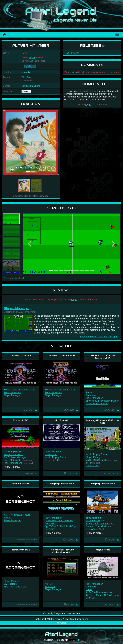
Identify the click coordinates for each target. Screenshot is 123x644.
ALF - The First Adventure (17, 515)
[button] (7, 143)
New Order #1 (20, 484)
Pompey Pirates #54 (103, 484)
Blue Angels (92, 529)
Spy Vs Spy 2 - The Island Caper (102, 401)
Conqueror (92, 395)
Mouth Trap (51, 454)
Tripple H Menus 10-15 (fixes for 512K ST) (103, 596)
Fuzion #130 (21, 420)
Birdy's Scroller (53, 460)
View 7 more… (54, 533)
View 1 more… (12, 467)
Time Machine (93, 518)
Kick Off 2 (50, 586)
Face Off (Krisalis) (13, 452)
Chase (89, 589)
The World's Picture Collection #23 (61, 551)
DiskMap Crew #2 (20, 355)
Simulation (27, 86)
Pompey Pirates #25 (61, 484)
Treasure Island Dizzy (15, 587)
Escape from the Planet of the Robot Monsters (20, 391)
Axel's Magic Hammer (97, 523)
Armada (8, 518)
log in (32, 57)
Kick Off (49, 584)
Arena (89, 392)
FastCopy (50, 529)
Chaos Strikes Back (96, 460)
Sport (37, 86)
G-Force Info (92, 466)
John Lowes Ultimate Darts (59, 521)
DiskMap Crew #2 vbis (61, 355)
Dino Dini (26, 77)
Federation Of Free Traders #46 (103, 357)
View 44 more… (95, 533)
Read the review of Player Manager (100, 337)
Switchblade (10, 584)
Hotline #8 (61, 420)
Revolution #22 (21, 550)
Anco (24, 72)
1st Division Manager (15, 457)
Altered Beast (93, 521)
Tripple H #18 (102, 550)
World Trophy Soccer (97, 404)
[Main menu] (117, 34)
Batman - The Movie (96, 526)
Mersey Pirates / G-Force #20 (102, 422)
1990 (67, 53)
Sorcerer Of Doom (14, 454)
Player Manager (16, 308)
